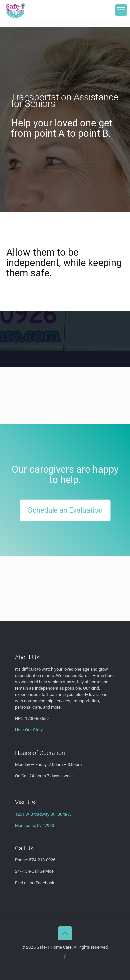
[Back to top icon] (65, 933)
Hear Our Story (29, 730)
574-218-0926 (42, 860)
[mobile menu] (121, 10)
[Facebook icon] (65, 957)
